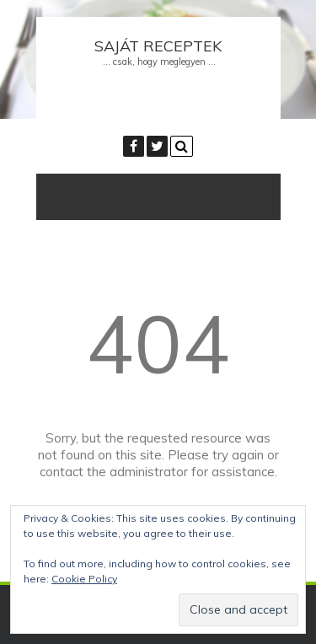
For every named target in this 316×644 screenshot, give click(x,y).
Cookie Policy (84, 579)
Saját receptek (158, 46)
